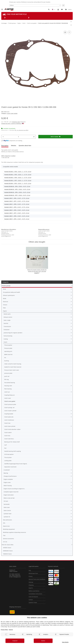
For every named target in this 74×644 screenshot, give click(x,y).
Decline (42, 641)
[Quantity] (19, 137)
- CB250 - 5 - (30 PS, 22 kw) (18, 183)
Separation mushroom (10, 467)
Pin (5, 358)
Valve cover (7, 507)
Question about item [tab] (25, 146)
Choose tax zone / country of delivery (13, 123)
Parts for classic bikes (8, 545)
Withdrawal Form (33, 573)
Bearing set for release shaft (12, 442)
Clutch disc (7, 436)
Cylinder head (7, 514)
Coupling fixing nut (9, 395)
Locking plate (8, 461)
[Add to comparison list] (65, 32)
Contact (31, 600)
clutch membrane (9, 420)
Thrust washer (8, 345)
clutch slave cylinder (10, 426)
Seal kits (6, 323)
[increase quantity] (34, 137)
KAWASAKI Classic (8, 551)
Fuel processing (8, 336)
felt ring (6, 379)
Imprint (31, 588)
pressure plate (8, 373)
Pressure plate (8, 348)
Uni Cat (5, 542)
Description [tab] (5, 146)
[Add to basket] (56, 137)
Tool (4, 535)
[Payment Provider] (56, 634)
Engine (5, 311)
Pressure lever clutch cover (12, 370)
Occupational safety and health (12, 292)
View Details (64, 642)
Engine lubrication (9, 495)
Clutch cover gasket (12, 113)
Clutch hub (7, 423)
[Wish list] (62, 10)
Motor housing (8, 486)
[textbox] (35, 5)
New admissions (7, 520)
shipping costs (16, 122)
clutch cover (8, 398)
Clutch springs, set (9, 408)
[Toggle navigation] (2, 9)
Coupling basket (9, 414)
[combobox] (35, 5)
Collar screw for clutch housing (13, 364)
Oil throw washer (9, 454)
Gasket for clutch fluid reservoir (13, 367)
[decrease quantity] (3, 137)
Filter (4, 308)
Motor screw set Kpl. (9, 498)
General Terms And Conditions (37, 579)
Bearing (6, 473)
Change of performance (10, 476)
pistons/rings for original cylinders (13, 333)
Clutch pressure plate (10, 404)
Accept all (14, 641)
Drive (4, 289)
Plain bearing (8, 389)
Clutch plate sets (9, 417)
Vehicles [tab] (14, 146)
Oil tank (6, 501)
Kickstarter (7, 330)
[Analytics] (40, 634)
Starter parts (7, 314)
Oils (4, 523)
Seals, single (7, 320)
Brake (5, 298)
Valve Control (7, 511)
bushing (7, 361)
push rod (7, 376)
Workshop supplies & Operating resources (14, 532)
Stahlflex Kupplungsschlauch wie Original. (16, 464)
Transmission (7, 326)
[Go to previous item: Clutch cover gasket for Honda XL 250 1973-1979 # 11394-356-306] (71, 25)
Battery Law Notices (34, 591)
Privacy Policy (4, 630)
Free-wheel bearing (10, 383)
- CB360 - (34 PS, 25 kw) (17, 186)
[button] (49, 10)
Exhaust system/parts (9, 295)
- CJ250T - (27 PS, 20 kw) (17, 198)
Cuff (5, 445)
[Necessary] (7, 634)
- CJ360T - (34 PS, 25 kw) (17, 210)
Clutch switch (8, 432)
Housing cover (8, 386)
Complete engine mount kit (11, 492)
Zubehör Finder (33, 603)
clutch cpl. (7, 392)
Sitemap (31, 582)
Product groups (6, 286)
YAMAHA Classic (7, 554)
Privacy (31, 576)
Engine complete (8, 479)
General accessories (8, 539)
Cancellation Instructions (35, 594)
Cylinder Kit (7, 517)
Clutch (5, 342)
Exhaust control (8, 317)
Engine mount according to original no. (14, 489)
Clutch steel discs (9, 439)
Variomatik (7, 504)
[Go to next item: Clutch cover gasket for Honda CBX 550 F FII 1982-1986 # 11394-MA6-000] (71, 22)
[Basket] (68, 10)
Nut (5, 448)
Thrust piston (8, 457)
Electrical (6, 302)
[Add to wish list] (69, 32)
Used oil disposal (33, 597)
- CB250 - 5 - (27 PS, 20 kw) (18, 172)
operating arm (8, 351)
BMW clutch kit (8, 354)
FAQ (30, 571)
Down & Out (6, 526)
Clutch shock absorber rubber (12, 429)
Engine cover (7, 482)
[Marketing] (23, 634)
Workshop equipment (9, 529)
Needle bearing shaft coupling (13, 451)
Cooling (6, 339)
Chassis (5, 305)
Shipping (31, 585)
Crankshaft (7, 470)
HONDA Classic (7, 548)
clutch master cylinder (10, 411)
